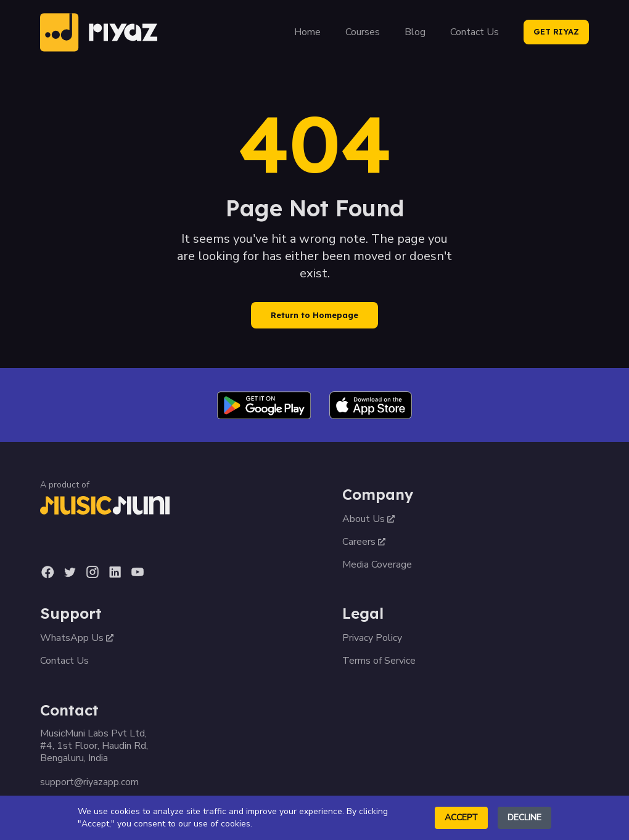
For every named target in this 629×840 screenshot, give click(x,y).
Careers (364, 542)
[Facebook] (47, 572)
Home (307, 32)
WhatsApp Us (77, 638)
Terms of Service (379, 661)
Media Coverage (377, 565)
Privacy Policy (372, 638)
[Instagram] (92, 572)
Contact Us (475, 32)
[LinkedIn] (115, 572)
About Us (368, 519)
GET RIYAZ (556, 31)
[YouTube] (138, 572)
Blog (415, 32)
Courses (363, 32)
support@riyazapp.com (89, 782)
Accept (461, 818)
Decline (524, 818)
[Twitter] (70, 572)
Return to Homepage (314, 315)
